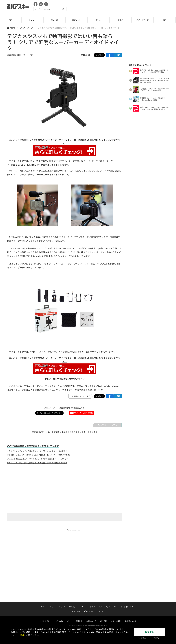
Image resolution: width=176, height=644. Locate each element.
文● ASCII (85, 55)
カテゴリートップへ (107, 425)
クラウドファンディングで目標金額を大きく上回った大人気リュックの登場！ (37, 451)
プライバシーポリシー (63, 618)
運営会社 (79, 618)
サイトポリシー (45, 618)
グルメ (121, 20)
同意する (149, 632)
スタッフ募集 (116, 618)
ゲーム (99, 20)
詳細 (22, 635)
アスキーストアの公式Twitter (91, 386)
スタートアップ (143, 20)
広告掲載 (104, 618)
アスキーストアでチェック (90, 352)
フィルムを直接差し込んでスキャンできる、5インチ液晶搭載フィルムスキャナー (38, 459)
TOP (11, 20)
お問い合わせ (91, 618)
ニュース (55, 20)
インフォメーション (128, 604)
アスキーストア (26, 28)
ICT (165, 20)
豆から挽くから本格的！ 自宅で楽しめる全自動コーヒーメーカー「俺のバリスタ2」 (39, 455)
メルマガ (11, 390)
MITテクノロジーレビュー (94, 609)
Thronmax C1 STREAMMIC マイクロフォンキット (33, 165)
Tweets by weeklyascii (74, 530)
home (11, 28)
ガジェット (77, 20)
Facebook (113, 386)
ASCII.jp (76, 609)
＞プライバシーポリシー (149, 638)
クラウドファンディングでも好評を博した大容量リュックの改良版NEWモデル (37, 463)
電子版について (131, 618)
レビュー (33, 20)
